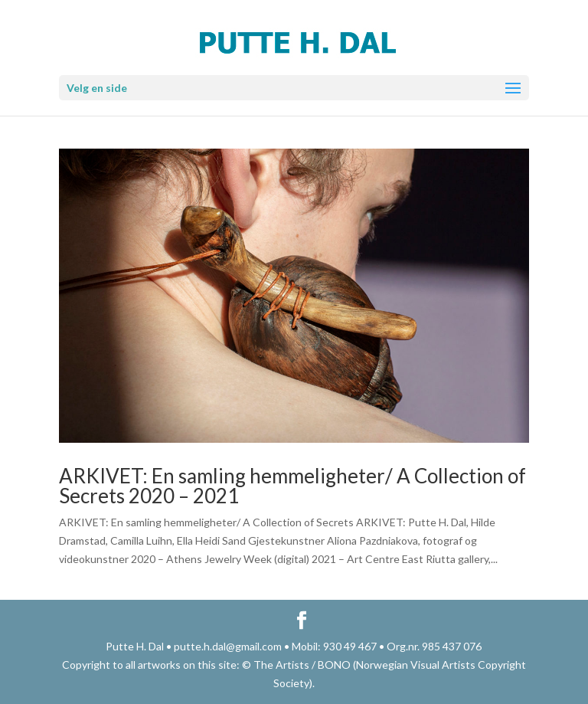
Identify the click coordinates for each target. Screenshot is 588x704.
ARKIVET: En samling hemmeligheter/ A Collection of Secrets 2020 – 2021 (292, 486)
